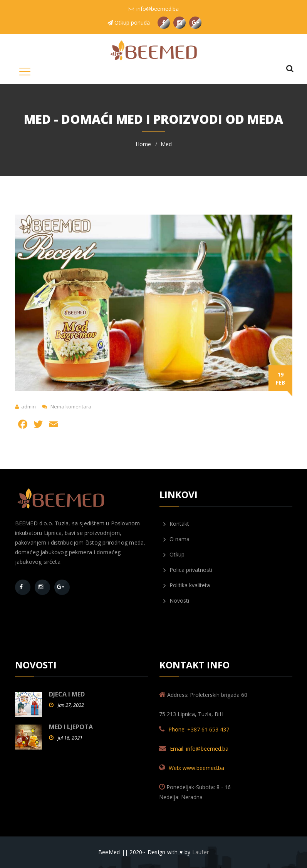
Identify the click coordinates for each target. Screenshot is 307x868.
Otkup (174, 555)
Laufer (201, 852)
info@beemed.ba (154, 9)
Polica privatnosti (188, 570)
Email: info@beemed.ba (199, 749)
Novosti (176, 601)
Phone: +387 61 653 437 (199, 729)
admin (29, 407)
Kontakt (176, 524)
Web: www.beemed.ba (196, 768)
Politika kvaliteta (187, 585)
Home (143, 144)
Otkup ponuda (129, 22)
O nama (176, 539)
